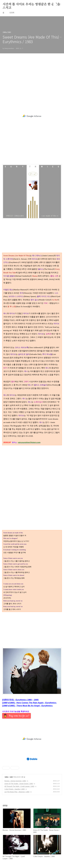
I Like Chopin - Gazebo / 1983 (15, 789)
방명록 (12, 13)
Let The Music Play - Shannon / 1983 (17, 792)
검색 (55, 4)
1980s (7, 777)
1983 (11, 777)
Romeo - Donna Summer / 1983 (15, 781)
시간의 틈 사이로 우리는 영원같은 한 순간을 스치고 (31, 4)
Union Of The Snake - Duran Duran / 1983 (19, 784)
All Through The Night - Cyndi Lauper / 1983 (19, 786)
